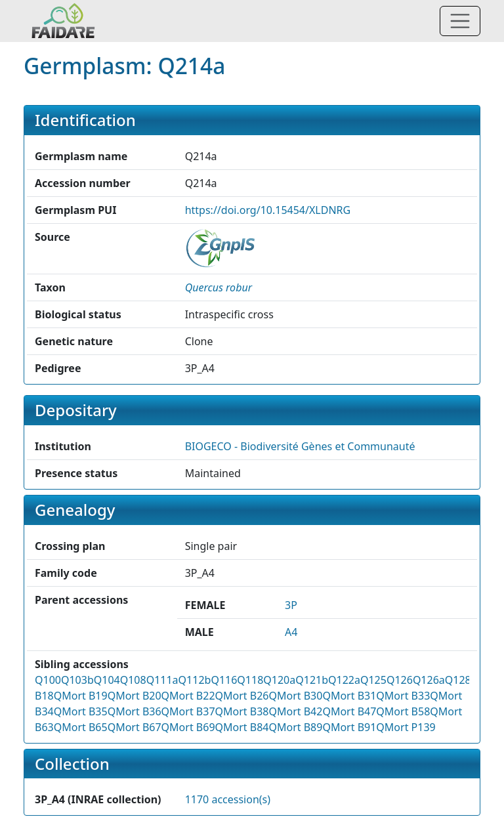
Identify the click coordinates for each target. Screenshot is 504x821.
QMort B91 (349, 727)
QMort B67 (135, 727)
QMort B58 (403, 711)
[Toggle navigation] (460, 21)
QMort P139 (406, 727)
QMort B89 (295, 727)
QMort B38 (242, 711)
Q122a (344, 680)
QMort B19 (81, 696)
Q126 (400, 680)
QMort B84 (242, 727)
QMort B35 (81, 711)
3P (291, 605)
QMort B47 (349, 711)
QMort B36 (135, 711)
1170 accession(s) (228, 799)
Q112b (195, 680)
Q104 (107, 680)
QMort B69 (188, 727)
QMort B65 (81, 727)
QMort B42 (295, 711)
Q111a (162, 680)
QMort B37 (188, 711)
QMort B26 (242, 696)
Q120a (279, 680)
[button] (219, 287)
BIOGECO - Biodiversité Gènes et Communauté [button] (300, 446)
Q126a (429, 680)
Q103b (77, 680)
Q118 (250, 680)
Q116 (224, 680)
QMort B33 (403, 696)
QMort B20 (135, 696)
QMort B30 (295, 696)
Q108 (133, 680)
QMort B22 (188, 696)
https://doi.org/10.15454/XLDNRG (268, 210)
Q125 (373, 680)
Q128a (461, 680)
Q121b (312, 680)
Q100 (48, 680)
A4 (291, 632)
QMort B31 (349, 696)
